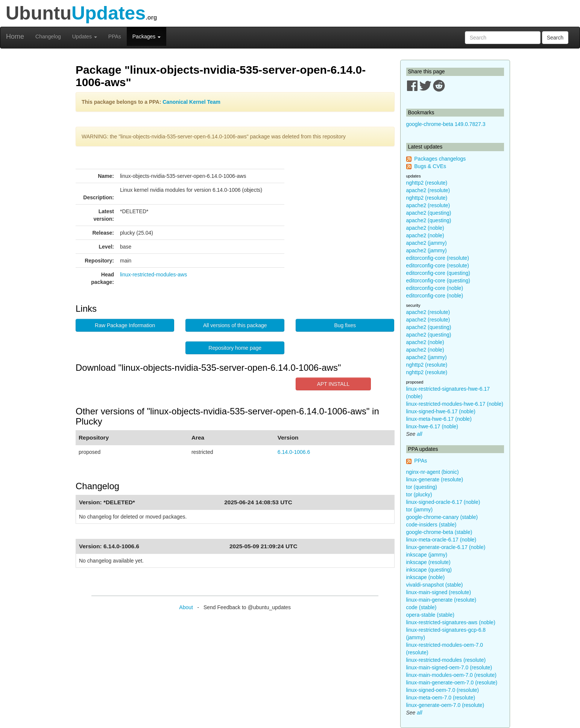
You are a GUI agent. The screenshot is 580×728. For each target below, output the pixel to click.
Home (15, 36)
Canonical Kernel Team (191, 102)
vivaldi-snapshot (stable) (435, 585)
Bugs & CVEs (430, 166)
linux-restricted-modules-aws (153, 275)
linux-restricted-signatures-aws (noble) (451, 622)
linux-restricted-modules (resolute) (446, 660)
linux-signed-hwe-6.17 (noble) (441, 411)
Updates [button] (85, 36)
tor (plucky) (419, 494)
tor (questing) (422, 487)
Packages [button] (147, 36)
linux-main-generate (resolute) (441, 600)
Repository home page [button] (235, 348)
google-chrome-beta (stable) (439, 532)
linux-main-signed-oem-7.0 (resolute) (449, 667)
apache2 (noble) (425, 228)
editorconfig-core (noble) (435, 288)
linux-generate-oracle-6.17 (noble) (446, 547)
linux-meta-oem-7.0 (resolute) (441, 698)
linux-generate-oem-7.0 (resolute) (445, 705)
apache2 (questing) (429, 213)
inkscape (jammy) (427, 555)
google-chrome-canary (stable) (442, 517)
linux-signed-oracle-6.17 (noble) (443, 502)
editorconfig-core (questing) (438, 273)
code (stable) (421, 607)
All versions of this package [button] (235, 325)
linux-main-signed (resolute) (439, 592)
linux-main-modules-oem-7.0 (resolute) (451, 675)
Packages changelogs (440, 159)
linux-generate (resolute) (435, 479)
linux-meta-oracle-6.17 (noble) (441, 540)
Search (555, 38)
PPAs (115, 36)
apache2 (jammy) (427, 243)
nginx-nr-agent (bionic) (433, 472)
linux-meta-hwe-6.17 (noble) (439, 419)
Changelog (48, 36)
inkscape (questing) (429, 570)
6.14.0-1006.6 (294, 452)
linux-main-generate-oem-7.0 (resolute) (452, 682)
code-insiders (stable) (431, 525)
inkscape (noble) (426, 577)
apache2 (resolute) (428, 190)
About (186, 607)
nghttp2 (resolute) (427, 183)
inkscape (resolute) (428, 562)
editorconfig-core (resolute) (438, 258)
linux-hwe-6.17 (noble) (432, 426)
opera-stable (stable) (430, 615)
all (419, 434)
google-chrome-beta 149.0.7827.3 (446, 124)
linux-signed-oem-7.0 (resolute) (443, 690)
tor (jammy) (420, 510)
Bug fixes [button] (345, 325)
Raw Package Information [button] (125, 325)
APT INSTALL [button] (333, 384)
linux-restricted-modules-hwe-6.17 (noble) (455, 404)
